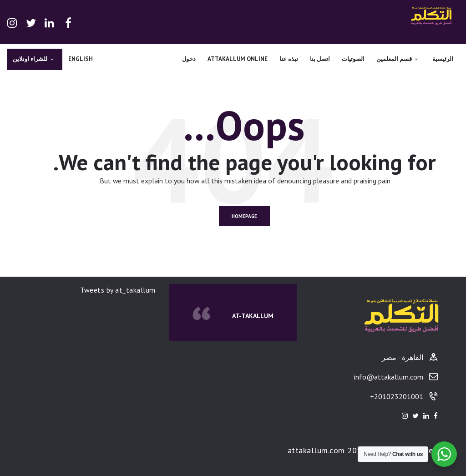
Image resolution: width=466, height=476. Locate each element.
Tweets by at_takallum (118, 290)
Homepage (244, 216)
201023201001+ (397, 396)
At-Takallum (253, 316)
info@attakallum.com (389, 377)
